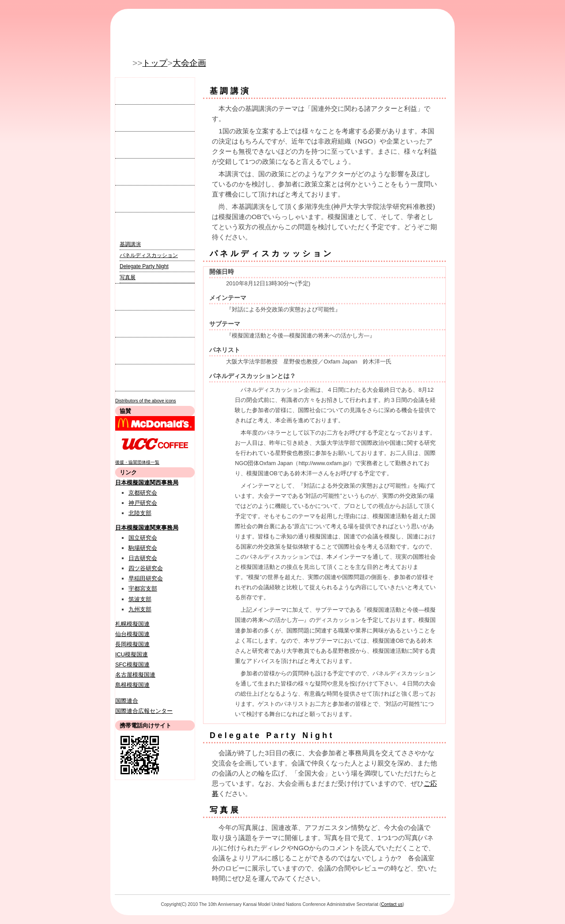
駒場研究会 (143, 548)
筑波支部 (140, 599)
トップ (155, 63)
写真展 (128, 277)
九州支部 (140, 609)
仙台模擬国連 (132, 634)
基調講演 (130, 244)
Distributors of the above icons (146, 401)
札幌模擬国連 (132, 624)
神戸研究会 (143, 503)
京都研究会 (143, 493)
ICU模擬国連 (132, 654)
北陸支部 (140, 513)
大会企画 (189, 63)
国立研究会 (143, 538)
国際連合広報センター (144, 711)
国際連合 (127, 701)
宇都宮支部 (143, 589)
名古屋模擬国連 (135, 675)
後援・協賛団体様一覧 (137, 462)
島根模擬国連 (132, 685)
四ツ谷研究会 (146, 568)
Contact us (392, 904)
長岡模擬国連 (132, 644)
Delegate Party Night (144, 266)
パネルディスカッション (149, 255)
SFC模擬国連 (132, 665)
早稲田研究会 (146, 578)
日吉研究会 (143, 558)
